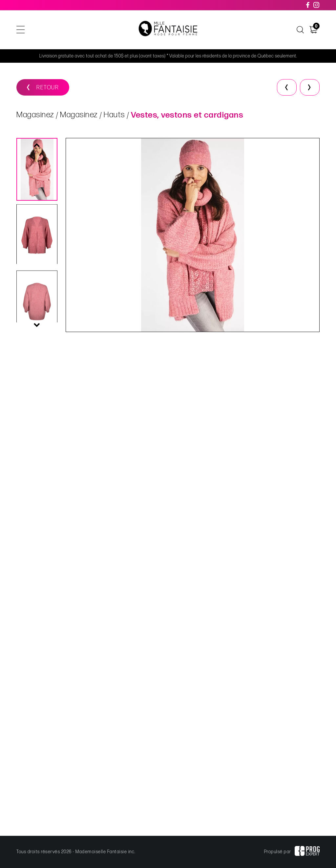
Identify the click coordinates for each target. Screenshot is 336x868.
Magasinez (35, 115)
